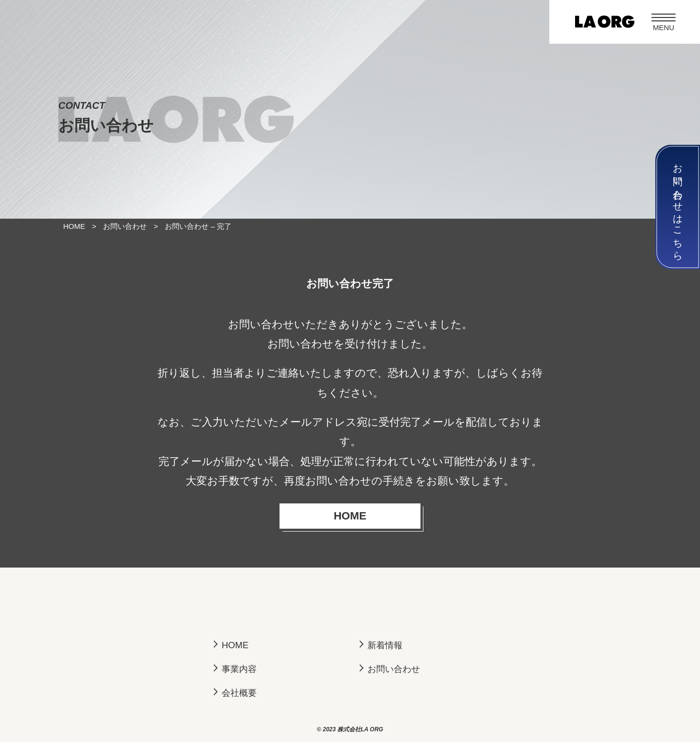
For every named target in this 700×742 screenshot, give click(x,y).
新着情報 (385, 645)
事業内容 (239, 669)
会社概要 (239, 693)
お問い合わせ (394, 669)
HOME (372, 516)
